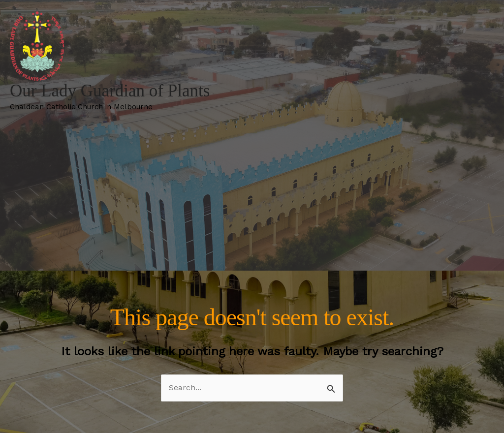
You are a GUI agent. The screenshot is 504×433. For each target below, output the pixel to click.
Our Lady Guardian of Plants (110, 91)
